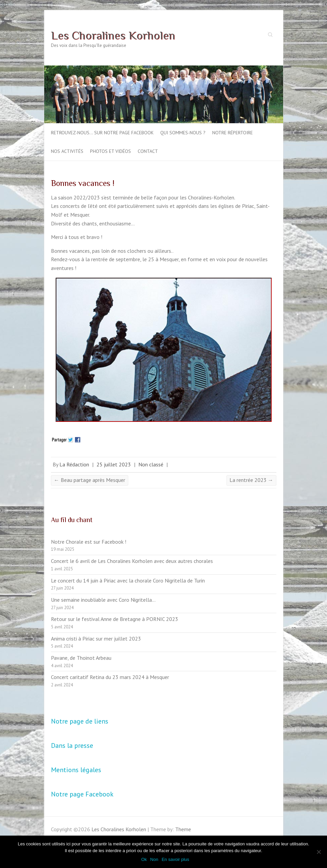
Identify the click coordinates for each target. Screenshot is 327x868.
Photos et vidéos (111, 151)
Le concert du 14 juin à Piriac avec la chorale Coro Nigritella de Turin (128, 580)
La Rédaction (74, 464)
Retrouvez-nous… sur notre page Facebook (102, 133)
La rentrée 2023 (251, 480)
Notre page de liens (80, 721)
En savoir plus (175, 859)
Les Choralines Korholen (113, 35)
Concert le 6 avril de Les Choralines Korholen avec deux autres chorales (132, 561)
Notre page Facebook (82, 794)
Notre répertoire (233, 133)
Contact (148, 151)
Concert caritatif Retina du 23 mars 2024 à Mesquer (110, 677)
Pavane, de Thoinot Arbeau (81, 658)
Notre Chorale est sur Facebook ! (89, 542)
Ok (144, 859)
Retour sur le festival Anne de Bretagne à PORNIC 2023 (115, 619)
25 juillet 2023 (114, 464)
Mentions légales (76, 770)
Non (154, 859)
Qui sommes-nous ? (183, 133)
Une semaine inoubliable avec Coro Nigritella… (103, 600)
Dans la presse (72, 745)
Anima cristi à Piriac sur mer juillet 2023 (96, 639)
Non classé (151, 464)
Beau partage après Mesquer (90, 480)
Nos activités (67, 151)
